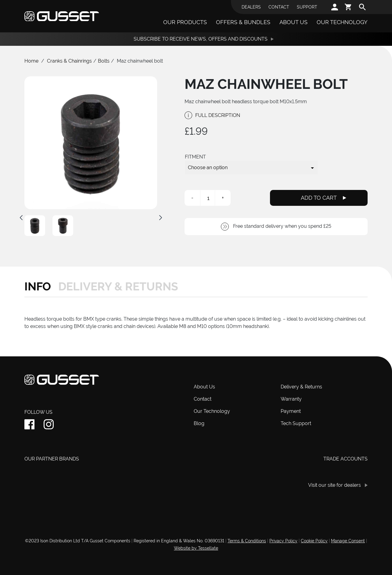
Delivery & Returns (301, 387)
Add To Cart (319, 198)
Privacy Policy (283, 541)
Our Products (185, 22)
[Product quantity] (208, 198)
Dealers (251, 7)
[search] (362, 7)
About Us (293, 22)
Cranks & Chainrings (69, 61)
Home (31, 61)
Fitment (195, 157)
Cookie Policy (314, 541)
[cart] (349, 7)
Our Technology (342, 22)
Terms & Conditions (247, 541)
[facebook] (29, 424)
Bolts (104, 61)
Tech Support (296, 423)
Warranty (291, 399)
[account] (335, 7)
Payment (291, 411)
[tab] (40, 286)
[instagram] (49, 424)
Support (307, 7)
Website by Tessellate (196, 548)
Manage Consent (348, 541)
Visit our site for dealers (334, 485)
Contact (279, 7)
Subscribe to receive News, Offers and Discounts (201, 39)
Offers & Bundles (243, 22)
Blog (199, 423)
